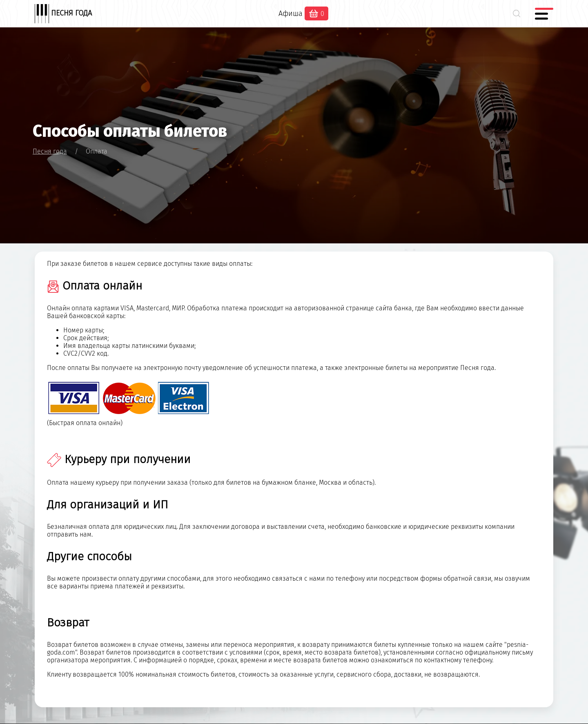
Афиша (291, 13)
